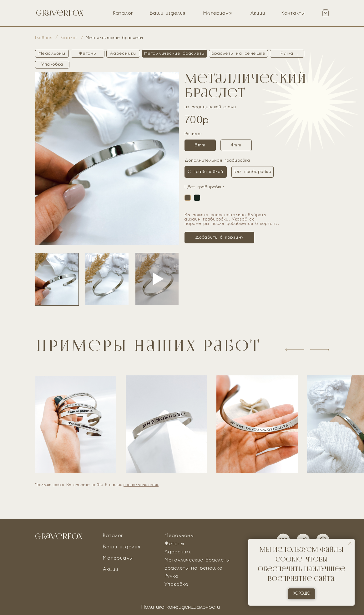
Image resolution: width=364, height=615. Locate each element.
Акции (258, 13)
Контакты (293, 13)
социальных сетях (141, 485)
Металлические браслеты (197, 560)
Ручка (172, 577)
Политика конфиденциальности (181, 607)
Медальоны (179, 536)
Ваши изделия (168, 13)
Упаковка (177, 585)
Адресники (178, 552)
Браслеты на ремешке (193, 568)
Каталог (123, 13)
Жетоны (174, 544)
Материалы (218, 13)
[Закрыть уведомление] (350, 543)
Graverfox (60, 13)
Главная (44, 38)
